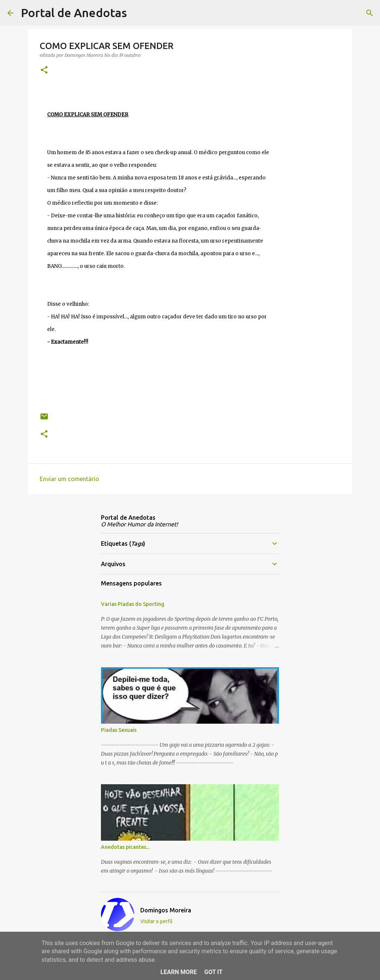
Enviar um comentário (69, 479)
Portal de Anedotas (74, 13)
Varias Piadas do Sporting (133, 604)
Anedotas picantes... (125, 847)
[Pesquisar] (137, 13)
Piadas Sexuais (119, 730)
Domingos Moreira (166, 910)
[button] (44, 70)
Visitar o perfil (156, 921)
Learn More (178, 972)
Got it (213, 972)
